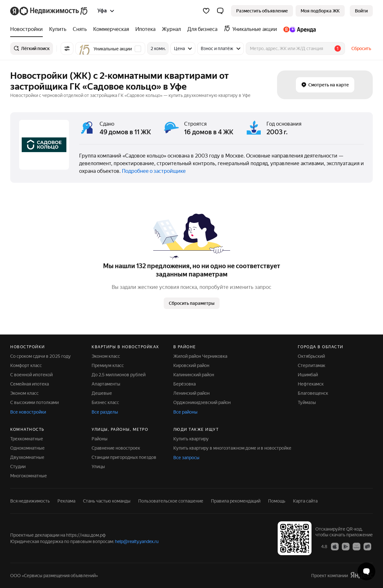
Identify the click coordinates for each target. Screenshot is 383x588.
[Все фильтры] (67, 48)
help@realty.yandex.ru (137, 541)
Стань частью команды (107, 501)
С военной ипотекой (31, 375)
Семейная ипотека (30, 384)
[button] (220, 11)
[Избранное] (206, 11)
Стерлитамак (312, 365)
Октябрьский (311, 356)
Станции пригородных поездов (124, 457)
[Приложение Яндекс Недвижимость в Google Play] (346, 546)
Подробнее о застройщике (154, 171)
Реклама (66, 501)
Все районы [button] (185, 412)
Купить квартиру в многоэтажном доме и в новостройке (232, 448)
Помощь (277, 501)
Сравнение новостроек (116, 448)
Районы (100, 439)
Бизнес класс (105, 402)
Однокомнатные (27, 448)
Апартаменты (106, 384)
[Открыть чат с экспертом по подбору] (366, 571)
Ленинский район (191, 393)
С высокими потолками (34, 402)
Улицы (98, 467)
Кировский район (191, 365)
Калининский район (194, 375)
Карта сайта (305, 501)
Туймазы (307, 402)
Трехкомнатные (27, 439)
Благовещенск (313, 393)
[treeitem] (28, 29)
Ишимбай (308, 375)
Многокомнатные (29, 476)
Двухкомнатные (27, 457)
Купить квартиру (191, 439)
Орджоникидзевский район (202, 402)
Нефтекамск (311, 384)
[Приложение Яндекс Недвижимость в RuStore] (367, 546)
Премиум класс (108, 365)
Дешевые (102, 393)
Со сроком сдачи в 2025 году (41, 356)
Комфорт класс (26, 365)
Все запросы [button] (186, 458)
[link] (361, 11)
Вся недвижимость (30, 501)
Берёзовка (184, 384)
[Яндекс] (15, 11)
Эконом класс (24, 393)
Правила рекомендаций (236, 501)
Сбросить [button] (361, 48)
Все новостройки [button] (28, 412)
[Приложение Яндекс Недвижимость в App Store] (335, 546)
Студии (18, 467)
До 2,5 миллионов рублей (119, 375)
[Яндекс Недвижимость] (54, 11)
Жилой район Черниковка (200, 356)
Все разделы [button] (105, 412)
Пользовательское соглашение (171, 501)
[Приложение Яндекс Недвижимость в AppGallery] (357, 546)
